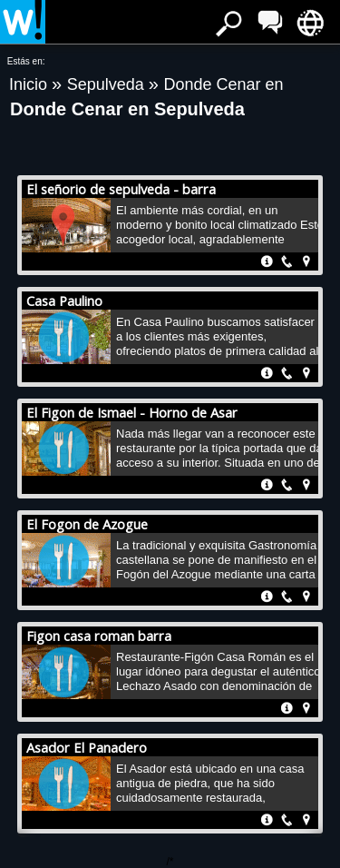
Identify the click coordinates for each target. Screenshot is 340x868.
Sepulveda (108, 84)
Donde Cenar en (223, 84)
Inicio (30, 84)
